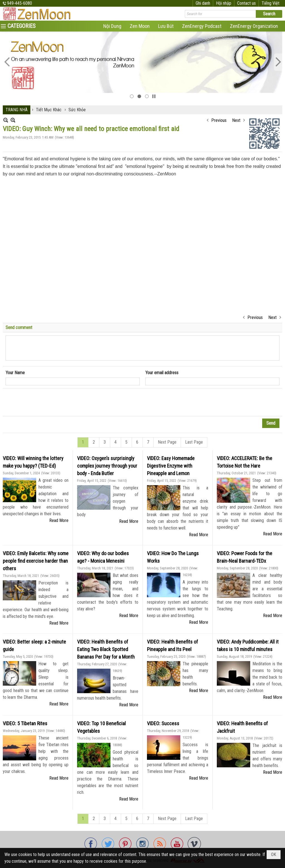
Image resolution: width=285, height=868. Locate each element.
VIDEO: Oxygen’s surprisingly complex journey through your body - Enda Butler (107, 466)
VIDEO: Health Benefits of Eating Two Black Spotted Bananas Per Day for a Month (106, 649)
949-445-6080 (19, 3)
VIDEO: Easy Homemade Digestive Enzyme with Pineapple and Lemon (171, 466)
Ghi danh (203, 3)
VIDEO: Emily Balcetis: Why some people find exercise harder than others (36, 561)
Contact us (246, 3)
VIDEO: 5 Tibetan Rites (25, 723)
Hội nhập (224, 3)
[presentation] (48, 402)
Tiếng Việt (271, 3)
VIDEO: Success (163, 723)
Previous (219, 120)
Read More (59, 520)
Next (236, 120)
